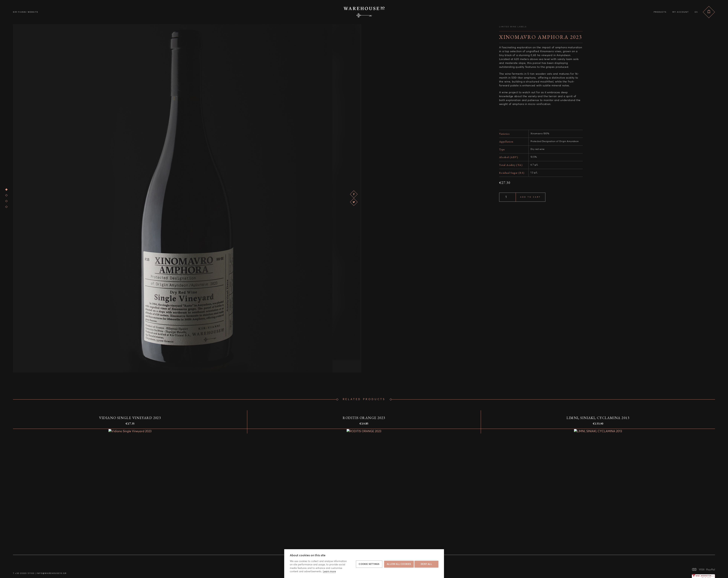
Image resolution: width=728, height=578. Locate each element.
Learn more (329, 572)
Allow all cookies (398, 564)
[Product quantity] (508, 197)
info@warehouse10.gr (48, 573)
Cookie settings (368, 564)
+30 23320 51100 (24, 573)
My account (681, 12)
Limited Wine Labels (513, 27)
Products (660, 12)
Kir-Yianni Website (26, 12)
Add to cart (530, 197)
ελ (696, 12)
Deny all (426, 564)
